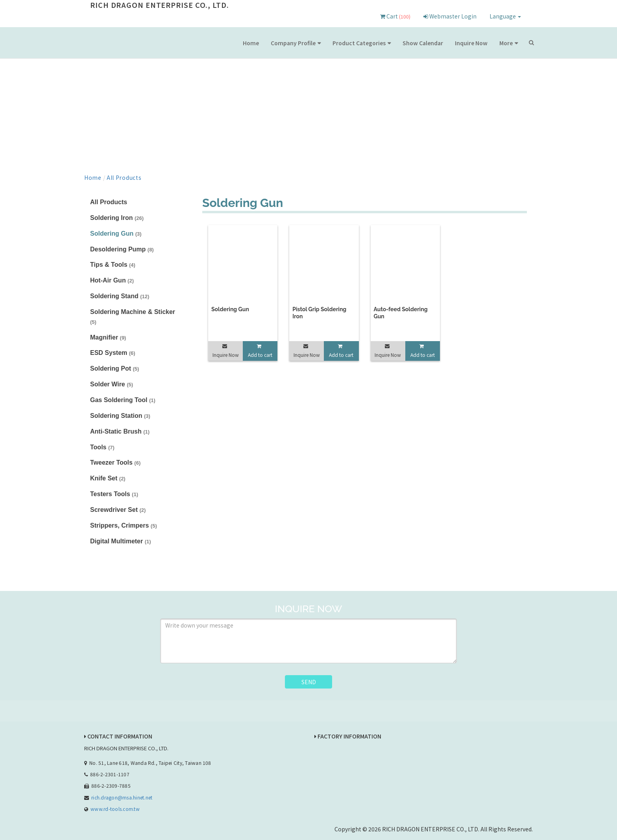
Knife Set (108, 478)
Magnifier (108, 337)
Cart (395, 16)
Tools (102, 447)
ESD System (113, 353)
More (506, 43)
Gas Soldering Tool (123, 400)
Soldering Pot (115, 368)
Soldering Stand (120, 296)
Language (505, 16)
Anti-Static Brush (120, 431)
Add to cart (260, 355)
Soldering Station (120, 416)
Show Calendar (423, 43)
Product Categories (359, 43)
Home (251, 43)
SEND (309, 682)
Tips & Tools (113, 265)
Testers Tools (114, 494)
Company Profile (293, 43)
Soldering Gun (116, 234)
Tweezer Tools (115, 462)
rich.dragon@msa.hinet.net (122, 797)
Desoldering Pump (122, 249)
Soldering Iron (117, 218)
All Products (124, 177)
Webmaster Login (450, 16)
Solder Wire (112, 384)
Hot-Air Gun (112, 280)
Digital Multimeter (121, 541)
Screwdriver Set (118, 510)
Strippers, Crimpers (124, 525)
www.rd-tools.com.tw (115, 809)
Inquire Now (471, 43)
